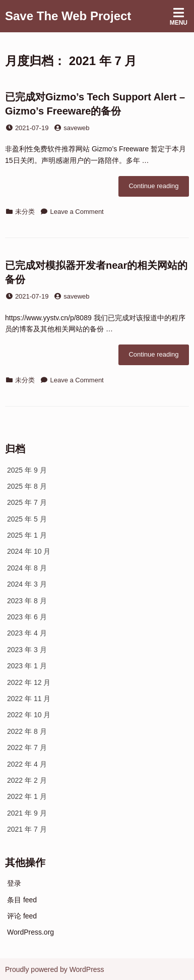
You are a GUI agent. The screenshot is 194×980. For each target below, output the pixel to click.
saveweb (76, 128)
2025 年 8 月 (27, 486)
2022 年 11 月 (29, 699)
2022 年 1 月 (27, 796)
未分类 (25, 212)
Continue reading (159, 189)
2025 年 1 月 (27, 535)
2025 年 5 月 (27, 519)
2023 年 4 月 (27, 633)
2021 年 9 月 (27, 813)
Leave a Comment (77, 212)
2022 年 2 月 (27, 780)
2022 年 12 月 (29, 682)
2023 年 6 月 (27, 617)
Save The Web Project (68, 16)
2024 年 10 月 (29, 551)
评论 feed (22, 916)
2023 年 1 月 (27, 666)
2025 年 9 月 (27, 470)
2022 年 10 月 (29, 715)
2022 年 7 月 (27, 747)
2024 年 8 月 (27, 568)
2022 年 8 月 (27, 731)
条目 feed (22, 900)
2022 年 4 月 (27, 764)
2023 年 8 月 (27, 601)
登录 (14, 883)
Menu (179, 16)
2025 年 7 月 (27, 502)
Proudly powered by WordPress (55, 969)
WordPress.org (30, 932)
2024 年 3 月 (27, 584)
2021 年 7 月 (27, 829)
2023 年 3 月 (27, 650)
